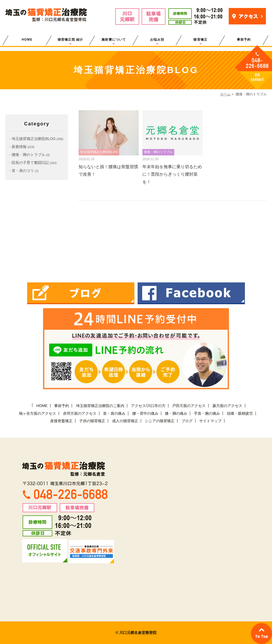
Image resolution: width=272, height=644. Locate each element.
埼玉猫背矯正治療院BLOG (34, 139)
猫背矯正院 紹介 (71, 40)
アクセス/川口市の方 (148, 406)
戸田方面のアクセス (189, 406)
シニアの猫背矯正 (160, 421)
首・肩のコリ (23, 171)
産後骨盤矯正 (61, 421)
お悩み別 (157, 40)
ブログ (187, 421)
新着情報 (19, 147)
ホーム (225, 94)
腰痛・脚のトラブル (28, 155)
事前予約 (244, 40)
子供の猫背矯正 (92, 421)
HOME (27, 40)
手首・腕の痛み (207, 413)
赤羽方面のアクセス (80, 413)
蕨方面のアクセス (227, 406)
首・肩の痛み (114, 413)
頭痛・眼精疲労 (240, 413)
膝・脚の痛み (176, 413)
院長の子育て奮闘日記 (30, 163)
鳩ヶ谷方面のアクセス (37, 413)
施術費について (114, 40)
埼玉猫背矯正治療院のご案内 (100, 406)
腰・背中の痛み (145, 413)
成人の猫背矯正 (125, 421)
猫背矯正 (200, 40)
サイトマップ (210, 421)
